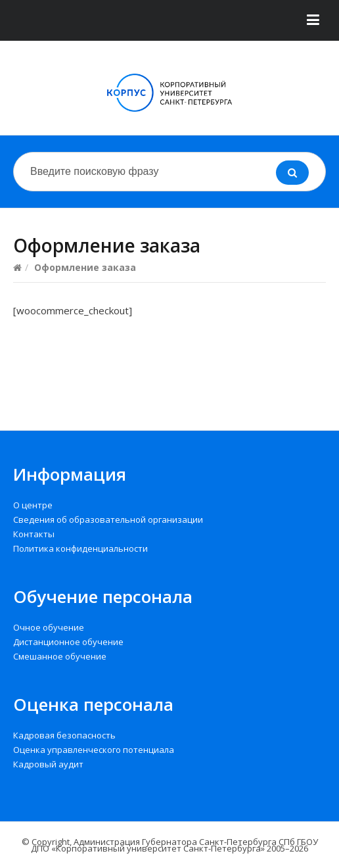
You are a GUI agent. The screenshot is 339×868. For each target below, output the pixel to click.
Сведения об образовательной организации (108, 519)
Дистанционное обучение (68, 642)
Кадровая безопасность (64, 735)
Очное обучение (49, 627)
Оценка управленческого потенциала (94, 750)
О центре (33, 505)
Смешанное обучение (60, 656)
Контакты (34, 534)
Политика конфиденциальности (80, 548)
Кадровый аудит (48, 764)
